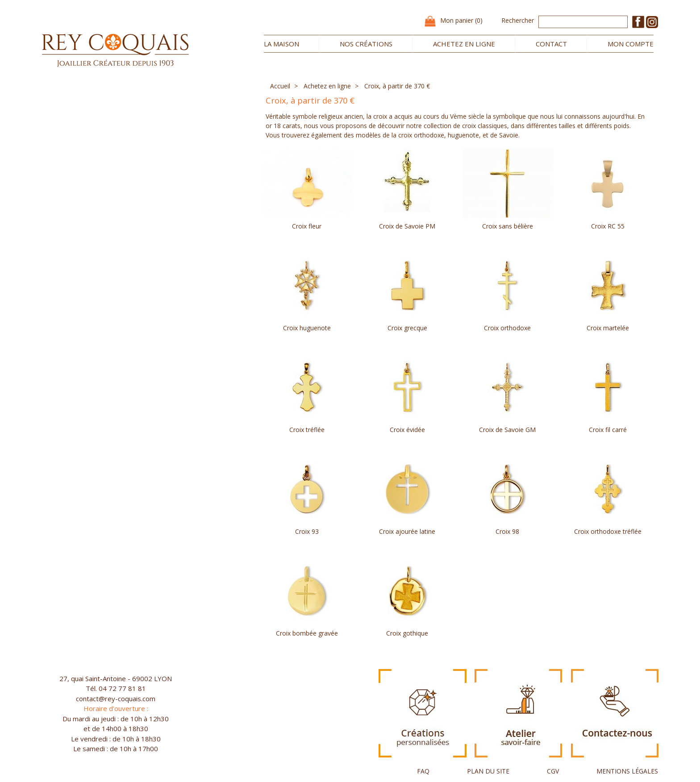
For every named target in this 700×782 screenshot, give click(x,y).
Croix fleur (307, 226)
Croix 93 (307, 531)
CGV (553, 771)
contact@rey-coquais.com (116, 699)
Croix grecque (407, 328)
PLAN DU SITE (488, 771)
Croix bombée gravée (307, 633)
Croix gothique (407, 633)
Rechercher (518, 20)
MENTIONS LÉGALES (627, 771)
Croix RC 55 (608, 226)
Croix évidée (407, 430)
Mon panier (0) (461, 20)
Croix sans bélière (508, 226)
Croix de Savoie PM (407, 226)
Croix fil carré (608, 430)
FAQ (423, 771)
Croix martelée (608, 328)
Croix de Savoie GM (507, 430)
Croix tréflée (307, 430)
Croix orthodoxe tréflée (608, 531)
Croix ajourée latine (407, 531)
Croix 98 (507, 531)
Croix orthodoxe (507, 328)
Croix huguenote (307, 328)
